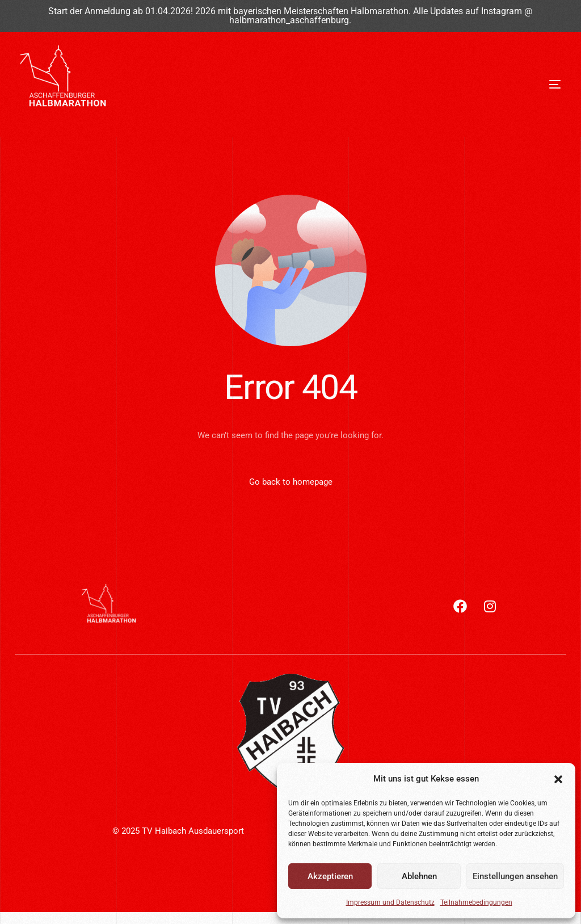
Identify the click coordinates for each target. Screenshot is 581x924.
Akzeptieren (330, 876)
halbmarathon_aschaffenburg (289, 20)
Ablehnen (419, 876)
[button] (558, 779)
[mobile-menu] (518, 85)
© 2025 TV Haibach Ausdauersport (178, 831)
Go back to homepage (291, 482)
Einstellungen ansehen (515, 876)
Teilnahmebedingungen (476, 902)
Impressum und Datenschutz (390, 902)
